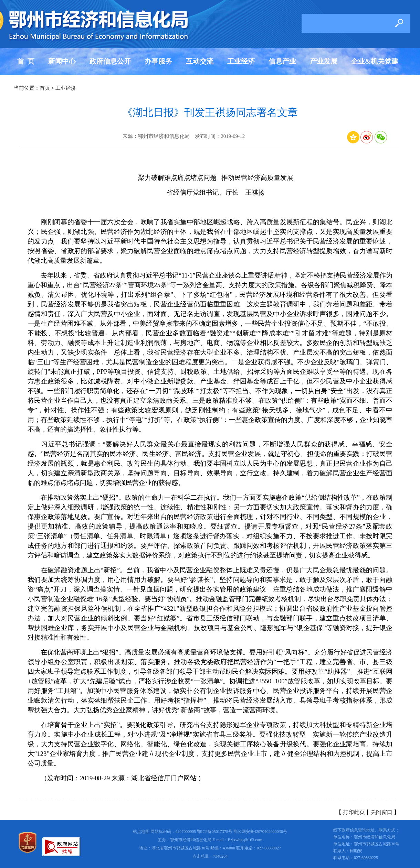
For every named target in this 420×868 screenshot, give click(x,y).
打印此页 (354, 812)
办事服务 (158, 61)
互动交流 (200, 61)
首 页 (26, 61)
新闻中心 (62, 61)
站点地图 (141, 832)
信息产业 (282, 61)
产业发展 (324, 61)
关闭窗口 (381, 812)
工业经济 (241, 61)
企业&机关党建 (375, 61)
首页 (45, 88)
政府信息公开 (110, 61)
